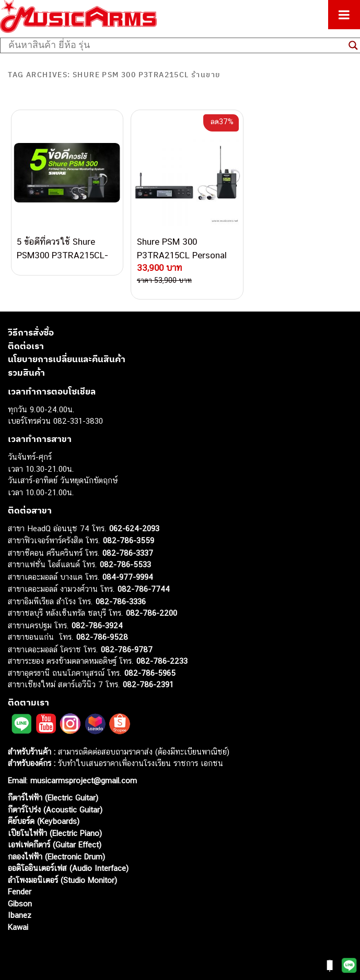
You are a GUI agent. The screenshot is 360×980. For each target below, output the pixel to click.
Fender (20, 892)
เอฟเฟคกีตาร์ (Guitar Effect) (55, 845)
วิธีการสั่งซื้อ (31, 332)
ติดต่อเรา (26, 345)
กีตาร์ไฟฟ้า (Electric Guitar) (53, 798)
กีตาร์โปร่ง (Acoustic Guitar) (55, 809)
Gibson (20, 903)
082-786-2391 (148, 684)
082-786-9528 (102, 637)
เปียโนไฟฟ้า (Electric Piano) (55, 833)
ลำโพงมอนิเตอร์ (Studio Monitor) (62, 880)
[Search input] (176, 45)
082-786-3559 (129, 540)
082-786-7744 (144, 589)
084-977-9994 (128, 576)
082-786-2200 (152, 613)
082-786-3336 (121, 601)
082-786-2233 (162, 661)
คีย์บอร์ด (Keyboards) (44, 821)
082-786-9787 (127, 649)
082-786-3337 (128, 552)
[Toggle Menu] (344, 15)
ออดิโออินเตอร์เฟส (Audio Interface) (68, 868)
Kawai (18, 927)
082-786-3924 (97, 625)
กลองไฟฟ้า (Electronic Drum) (56, 856)
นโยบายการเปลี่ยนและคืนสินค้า (67, 359)
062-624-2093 (134, 528)
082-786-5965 (150, 672)
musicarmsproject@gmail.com (82, 780)
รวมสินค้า (26, 372)
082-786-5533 (125, 564)
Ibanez (20, 915)
